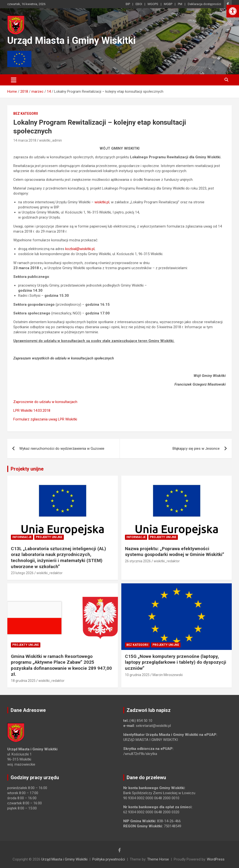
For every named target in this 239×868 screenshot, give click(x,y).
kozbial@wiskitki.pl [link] (80, 249)
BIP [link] (128, 4)
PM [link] (180, 4)
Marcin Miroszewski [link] (168, 675)
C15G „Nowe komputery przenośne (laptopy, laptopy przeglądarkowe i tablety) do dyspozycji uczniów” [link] (176, 662)
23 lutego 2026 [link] (22, 573)
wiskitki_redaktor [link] (50, 573)
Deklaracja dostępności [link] (204, 4)
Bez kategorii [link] (26, 114)
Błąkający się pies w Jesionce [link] (196, 449)
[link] (233, 11)
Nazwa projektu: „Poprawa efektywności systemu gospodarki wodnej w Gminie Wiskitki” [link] (175, 552)
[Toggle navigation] (14, 80)
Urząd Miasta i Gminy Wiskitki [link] (71, 41)
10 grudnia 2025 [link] (137, 675)
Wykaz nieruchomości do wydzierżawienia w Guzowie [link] (62, 449)
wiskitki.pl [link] (102, 202)
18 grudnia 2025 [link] (23, 681)
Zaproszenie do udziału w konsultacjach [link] (45, 402)
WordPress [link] (216, 859)
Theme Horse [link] (158, 859)
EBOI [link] (139, 4)
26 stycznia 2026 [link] (138, 561)
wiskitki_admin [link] (51, 140)
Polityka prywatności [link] (109, 859)
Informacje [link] (22, 537)
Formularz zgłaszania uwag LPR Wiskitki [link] (45, 419)
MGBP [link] (168, 4)
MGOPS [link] (153, 4)
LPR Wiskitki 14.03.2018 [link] (32, 411)
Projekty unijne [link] (27, 469)
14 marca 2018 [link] (25, 140)
